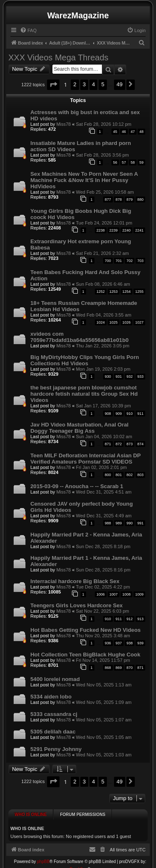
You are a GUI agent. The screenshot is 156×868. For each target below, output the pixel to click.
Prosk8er (78, 862)
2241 (139, 230)
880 (140, 200)
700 (108, 261)
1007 (114, 594)
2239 (114, 230)
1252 (101, 292)
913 (140, 619)
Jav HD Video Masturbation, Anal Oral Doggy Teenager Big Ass (79, 428)
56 (115, 162)
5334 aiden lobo (51, 697)
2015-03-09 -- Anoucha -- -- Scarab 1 (77, 486)
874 (140, 444)
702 (130, 261)
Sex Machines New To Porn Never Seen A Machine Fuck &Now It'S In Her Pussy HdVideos (84, 180)
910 (130, 414)
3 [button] (84, 84)
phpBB (43, 854)
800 (108, 475)
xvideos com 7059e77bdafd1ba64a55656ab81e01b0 (79, 337)
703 (140, 261)
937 (119, 643)
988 (108, 523)
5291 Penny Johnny (56, 749)
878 (119, 200)
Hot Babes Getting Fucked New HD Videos (85, 630)
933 (140, 377)
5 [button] (103, 84)
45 (115, 132)
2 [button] (75, 84)
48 (141, 132)
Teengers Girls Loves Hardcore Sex (77, 605)
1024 (101, 322)
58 (133, 162)
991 (140, 523)
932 (130, 377)
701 (119, 261)
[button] (53, 85)
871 (108, 444)
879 (130, 200)
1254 (126, 292)
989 (119, 523)
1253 (114, 292)
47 (133, 132)
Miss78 (63, 124)
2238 (101, 230)
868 (108, 668)
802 (130, 475)
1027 (139, 322)
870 (130, 668)
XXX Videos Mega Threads (58, 57)
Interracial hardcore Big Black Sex (75, 581)
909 (119, 414)
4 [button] (93, 84)
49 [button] (120, 84)
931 (119, 377)
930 (108, 377)
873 (130, 444)
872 (119, 444)
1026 (126, 322)
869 (119, 668)
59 (141, 162)
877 (108, 200)
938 (130, 643)
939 (140, 643)
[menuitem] (28, 30)
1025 (114, 322)
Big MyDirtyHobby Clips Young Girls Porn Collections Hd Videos (85, 360)
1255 (139, 292)
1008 (126, 594)
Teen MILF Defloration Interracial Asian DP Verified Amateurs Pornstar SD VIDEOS (85, 459)
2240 (126, 230)
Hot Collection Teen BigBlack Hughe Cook (85, 655)
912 (130, 619)
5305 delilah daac (53, 732)
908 (108, 414)
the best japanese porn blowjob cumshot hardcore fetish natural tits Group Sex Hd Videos (84, 394)
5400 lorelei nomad (55, 679)
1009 (139, 594)
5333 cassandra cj (54, 714)
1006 (101, 594)
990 (130, 523)
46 (124, 132)
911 (140, 414)
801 (119, 475)
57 (124, 162)
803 (140, 475)
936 (108, 643)
